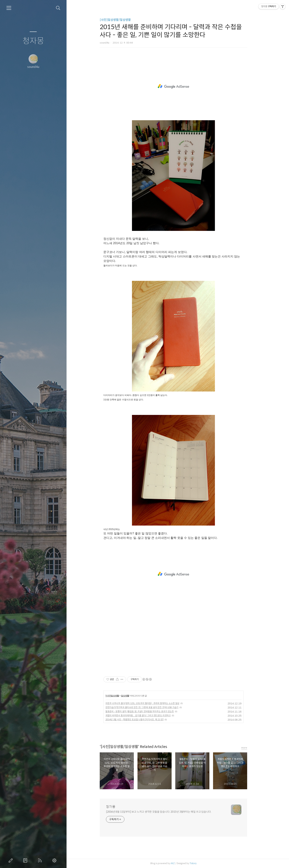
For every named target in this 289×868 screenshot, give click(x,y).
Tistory (197, 863)
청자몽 (33, 41)
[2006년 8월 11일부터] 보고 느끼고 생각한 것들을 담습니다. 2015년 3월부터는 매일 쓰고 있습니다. (163, 812)
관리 (55, 860)
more (248, 748)
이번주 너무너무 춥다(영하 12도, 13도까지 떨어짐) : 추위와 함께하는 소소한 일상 (147, 703)
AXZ (177, 863)
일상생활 (129, 696)
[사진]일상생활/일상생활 (120, 20)
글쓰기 (11, 860)
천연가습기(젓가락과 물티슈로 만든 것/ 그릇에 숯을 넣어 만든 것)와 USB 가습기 (146, 707)
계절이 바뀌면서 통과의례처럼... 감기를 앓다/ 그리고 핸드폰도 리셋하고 (142, 715)
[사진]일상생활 (117, 696)
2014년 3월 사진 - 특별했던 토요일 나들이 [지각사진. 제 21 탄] (139, 719)
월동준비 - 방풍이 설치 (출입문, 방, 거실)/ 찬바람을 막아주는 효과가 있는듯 (144, 711)
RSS (41, 860)
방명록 (26, 860)
